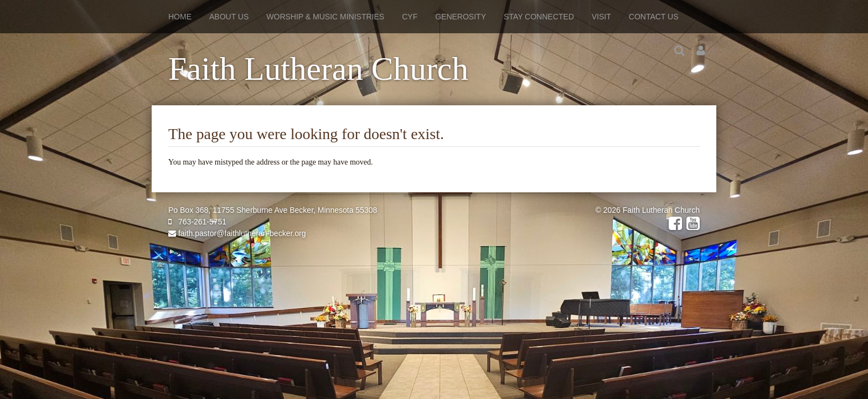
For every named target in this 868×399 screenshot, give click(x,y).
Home (180, 17)
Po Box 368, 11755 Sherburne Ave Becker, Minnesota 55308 (273, 210)
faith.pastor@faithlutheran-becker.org (237, 233)
